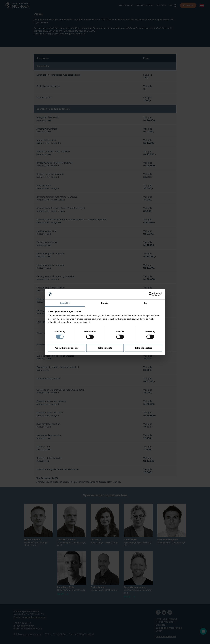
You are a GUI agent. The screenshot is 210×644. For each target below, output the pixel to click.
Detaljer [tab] (105, 303)
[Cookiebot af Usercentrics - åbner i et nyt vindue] (151, 294)
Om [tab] (145, 303)
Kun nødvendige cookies (67, 348)
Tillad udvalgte (105, 348)
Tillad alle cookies (143, 348)
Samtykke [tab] (65, 303)
